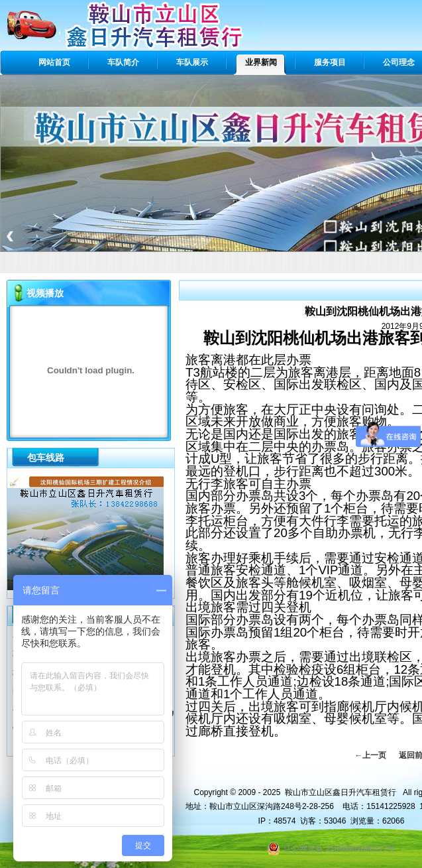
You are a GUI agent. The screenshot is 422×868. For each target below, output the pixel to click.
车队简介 (123, 62)
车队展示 (192, 62)
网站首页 (54, 62)
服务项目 (330, 62)
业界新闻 (261, 62)
